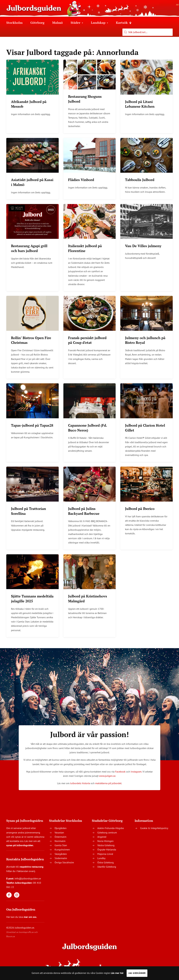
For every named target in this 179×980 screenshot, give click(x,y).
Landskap (99, 23)
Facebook (120, 772)
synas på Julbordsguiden (20, 845)
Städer (77, 23)
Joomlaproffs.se (26, 932)
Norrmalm (60, 841)
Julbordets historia (80, 783)
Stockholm (14, 23)
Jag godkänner (137, 973)
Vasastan (59, 832)
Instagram (136, 772)
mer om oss (30, 917)
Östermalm (60, 837)
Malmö (57, 23)
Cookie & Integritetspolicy (154, 828)
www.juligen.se (107, 776)
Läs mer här (117, 973)
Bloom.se (11, 936)
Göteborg (37, 23)
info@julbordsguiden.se (28, 878)
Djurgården (61, 828)
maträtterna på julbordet (108, 783)
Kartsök (124, 23)
